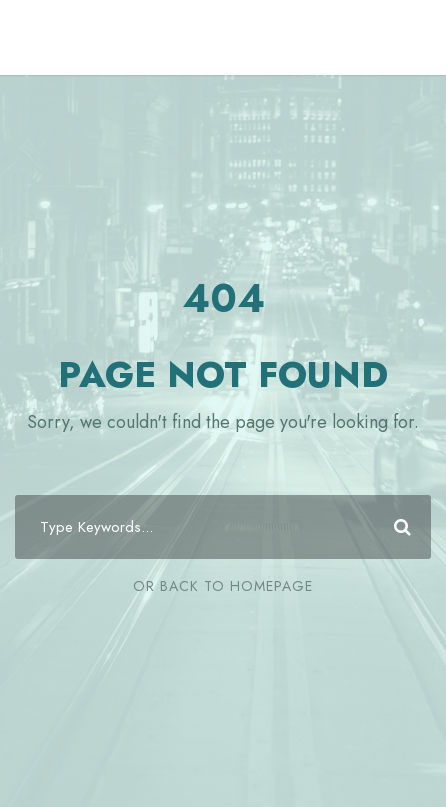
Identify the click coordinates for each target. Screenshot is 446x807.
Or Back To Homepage (223, 586)
